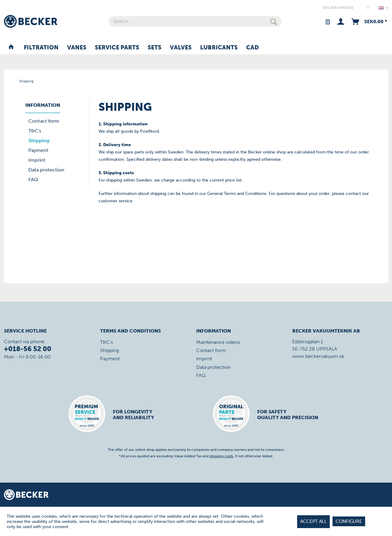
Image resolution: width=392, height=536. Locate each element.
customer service (115, 201)
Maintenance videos (218, 342)
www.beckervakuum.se (318, 356)
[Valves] (181, 48)
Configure (349, 521)
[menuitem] (195, 22)
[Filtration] (41, 48)
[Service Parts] (117, 48)
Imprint (37, 160)
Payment (38, 150)
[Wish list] (327, 22)
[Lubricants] (219, 48)
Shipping (39, 140)
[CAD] (252, 48)
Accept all (313, 521)
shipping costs (221, 456)
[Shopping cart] (369, 22)
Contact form (44, 121)
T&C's (35, 131)
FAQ (33, 180)
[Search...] (195, 22)
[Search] (274, 22)
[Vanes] (77, 48)
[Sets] (155, 48)
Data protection (46, 170)
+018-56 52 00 (28, 349)
